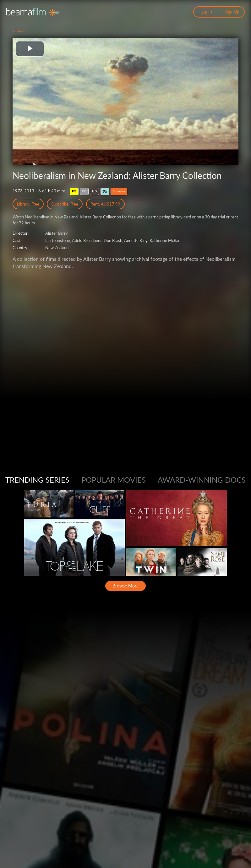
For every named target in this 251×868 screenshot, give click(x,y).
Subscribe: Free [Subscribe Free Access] (65, 204)
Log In (206, 12)
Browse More (125, 586)
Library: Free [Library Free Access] (28, 204)
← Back (18, 31)
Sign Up (232, 12)
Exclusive (119, 191)
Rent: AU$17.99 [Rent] (105, 204)
